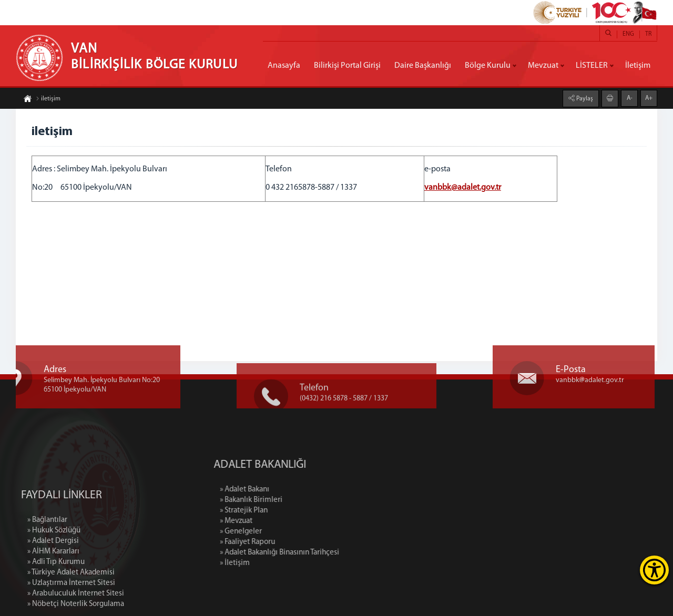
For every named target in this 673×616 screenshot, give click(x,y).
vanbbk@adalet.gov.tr (463, 188)
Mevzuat (543, 66)
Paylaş (584, 98)
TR (648, 34)
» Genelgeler (282, 532)
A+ (649, 98)
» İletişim (276, 563)
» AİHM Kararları (53, 590)
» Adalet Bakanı (285, 490)
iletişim (48, 99)
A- (630, 98)
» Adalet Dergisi (53, 579)
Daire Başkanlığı (423, 66)
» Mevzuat (277, 521)
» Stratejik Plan (285, 511)
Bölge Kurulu (488, 66)
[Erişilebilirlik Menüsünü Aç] (654, 570)
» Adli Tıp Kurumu (56, 600)
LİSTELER (592, 66)
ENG (628, 34)
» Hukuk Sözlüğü (54, 569)
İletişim (638, 66)
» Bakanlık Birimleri (292, 500)
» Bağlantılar (47, 558)
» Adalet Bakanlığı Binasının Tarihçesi (320, 553)
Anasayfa (284, 66)
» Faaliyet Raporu (288, 542)
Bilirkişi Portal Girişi (347, 66)
